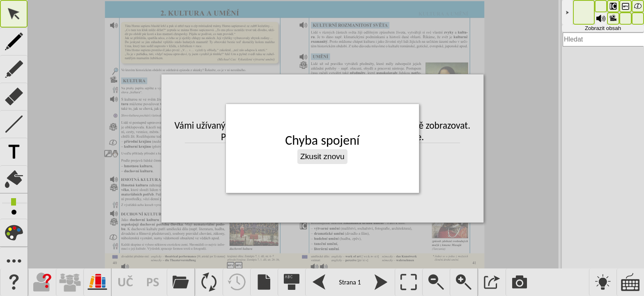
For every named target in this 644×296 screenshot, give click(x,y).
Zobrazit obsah (603, 28)
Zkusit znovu (322, 156)
